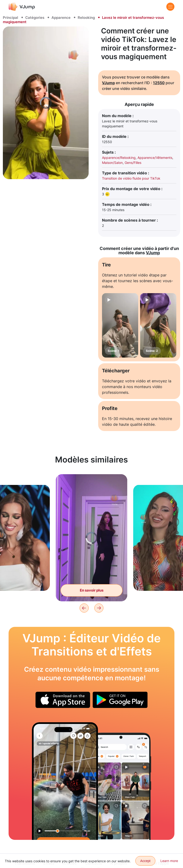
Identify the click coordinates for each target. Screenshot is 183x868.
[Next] (99, 608)
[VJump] (22, 7)
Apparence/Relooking (119, 158)
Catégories (35, 18)
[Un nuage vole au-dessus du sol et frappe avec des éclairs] (65, 781)
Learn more (169, 861)
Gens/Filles (133, 163)
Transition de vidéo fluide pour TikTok (131, 178)
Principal (10, 18)
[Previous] (84, 608)
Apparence (61, 18)
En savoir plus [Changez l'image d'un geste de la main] (92, 590)
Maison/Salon (112, 163)
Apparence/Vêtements (155, 158)
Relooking (86, 18)
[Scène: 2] (158, 325)
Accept (145, 861)
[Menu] (170, 7)
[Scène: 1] (120, 325)
